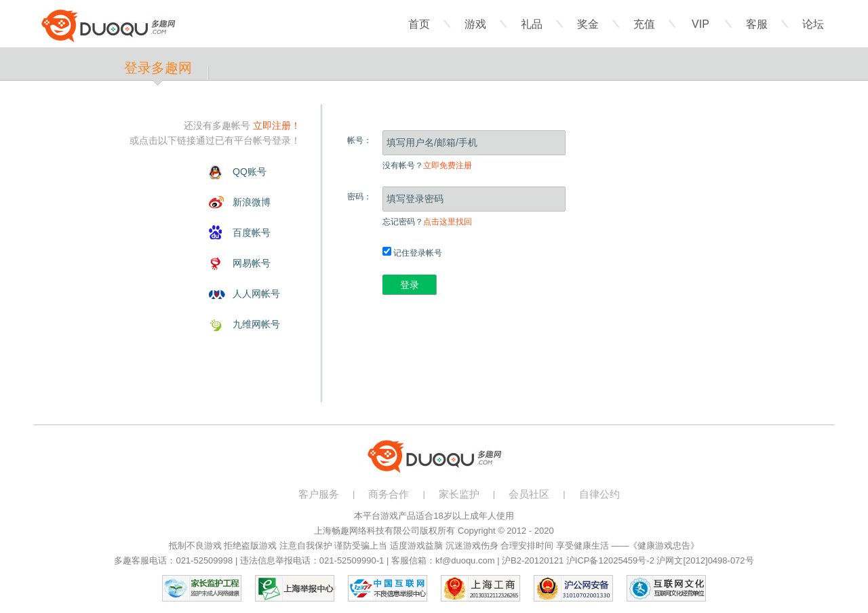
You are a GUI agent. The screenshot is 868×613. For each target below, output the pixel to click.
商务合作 (389, 494)
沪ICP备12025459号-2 (610, 560)
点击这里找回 (448, 222)
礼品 (532, 24)
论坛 (813, 24)
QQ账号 (250, 172)
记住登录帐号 (412, 253)
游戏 (475, 24)
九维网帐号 (256, 324)
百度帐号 (252, 233)
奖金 (588, 24)
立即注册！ (277, 125)
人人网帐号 (256, 294)
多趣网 (108, 26)
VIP (701, 24)
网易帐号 (252, 263)
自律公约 (599, 494)
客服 (757, 24)
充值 (644, 24)
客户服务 (319, 494)
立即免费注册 (448, 165)
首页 (419, 24)
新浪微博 (252, 202)
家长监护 (459, 494)
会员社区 (529, 494)
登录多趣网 (158, 68)
